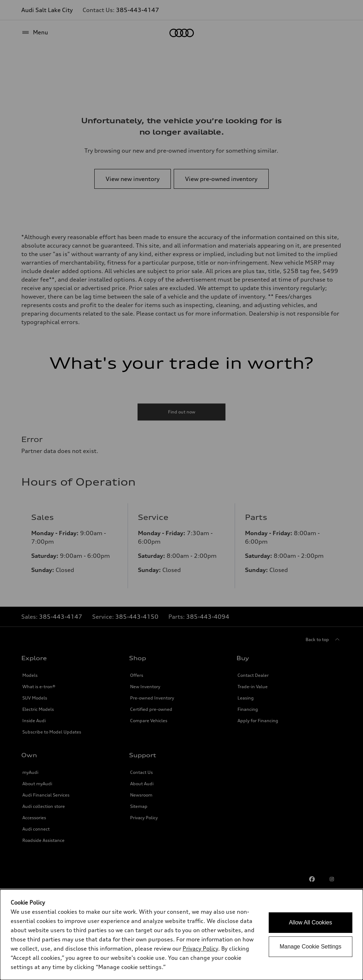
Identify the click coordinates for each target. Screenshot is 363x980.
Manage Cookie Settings (311, 947)
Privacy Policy (200, 948)
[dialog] (181, 935)
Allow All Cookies (311, 922)
